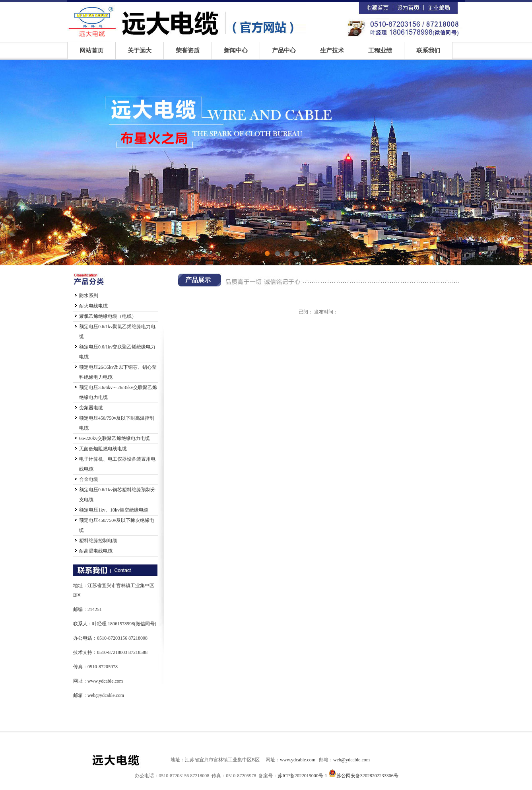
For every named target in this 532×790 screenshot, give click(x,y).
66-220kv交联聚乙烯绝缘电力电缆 (115, 438)
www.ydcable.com (105, 681)
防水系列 (89, 296)
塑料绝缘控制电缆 (98, 541)
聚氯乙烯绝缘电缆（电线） (108, 316)
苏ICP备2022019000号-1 (302, 776)
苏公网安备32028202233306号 (367, 776)
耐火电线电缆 (93, 306)
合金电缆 (89, 479)
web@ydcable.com (106, 695)
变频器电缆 (91, 408)
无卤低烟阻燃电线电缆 (103, 449)
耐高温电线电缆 (96, 551)
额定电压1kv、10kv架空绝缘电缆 (114, 510)
